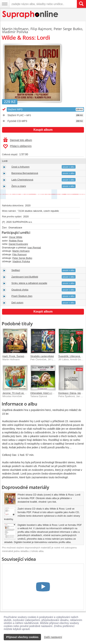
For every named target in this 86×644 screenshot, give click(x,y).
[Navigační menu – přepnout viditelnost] (5, 4)
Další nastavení (53, 637)
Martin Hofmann (15, 29)
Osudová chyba (20, 290)
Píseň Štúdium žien (22, 296)
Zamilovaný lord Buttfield (25, 277)
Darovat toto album (18, 140)
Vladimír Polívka (15, 32)
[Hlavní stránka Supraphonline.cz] (30, 15)
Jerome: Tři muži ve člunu (16, 393)
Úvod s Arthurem (20, 167)
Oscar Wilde (16, 237)
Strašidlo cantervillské (42, 356)
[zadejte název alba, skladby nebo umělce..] (43, 4)
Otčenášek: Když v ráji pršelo (46, 393)
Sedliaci (16, 270)
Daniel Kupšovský (18, 244)
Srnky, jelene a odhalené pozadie (29, 283)
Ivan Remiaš (34, 248)
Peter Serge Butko (68, 29)
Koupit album (43, 130)
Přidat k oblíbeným (17, 146)
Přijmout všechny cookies (22, 637)
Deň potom (17, 303)
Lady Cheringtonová (22, 180)
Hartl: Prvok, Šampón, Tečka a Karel (22, 356)
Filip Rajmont (41, 29)
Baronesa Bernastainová (25, 173)
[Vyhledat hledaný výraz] (81, 4)
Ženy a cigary (19, 186)
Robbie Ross (16, 241)
